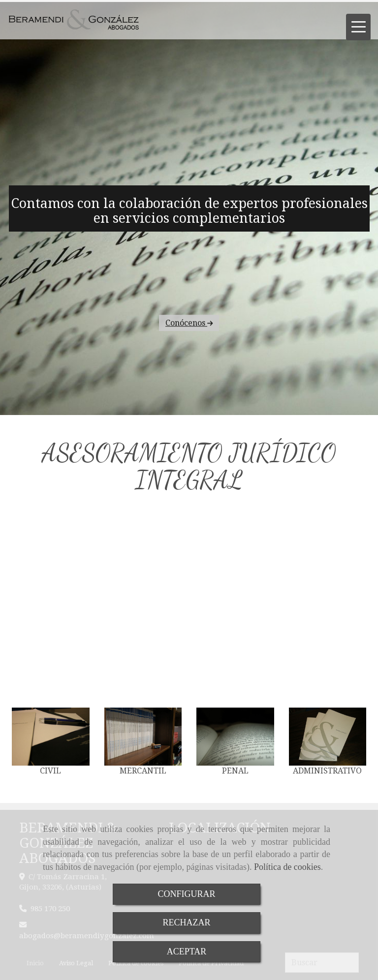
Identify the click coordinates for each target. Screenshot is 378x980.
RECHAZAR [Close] (186, 922)
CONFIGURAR (186, 894)
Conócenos (189, 378)
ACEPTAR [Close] (187, 951)
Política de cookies (287, 867)
